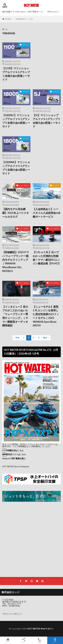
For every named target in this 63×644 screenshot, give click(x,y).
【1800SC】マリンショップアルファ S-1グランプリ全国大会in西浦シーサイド (16, 121)
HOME (8, 19)
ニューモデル (24, 185)
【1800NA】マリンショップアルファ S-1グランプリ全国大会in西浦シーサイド (16, 168)
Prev (18, 338)
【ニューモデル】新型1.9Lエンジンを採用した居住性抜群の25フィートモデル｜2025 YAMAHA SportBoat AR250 (46, 316)
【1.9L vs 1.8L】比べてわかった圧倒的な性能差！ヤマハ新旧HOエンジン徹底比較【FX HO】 (47, 258)
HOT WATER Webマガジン (40, 629)
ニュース (56, 185)
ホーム (8, 640)
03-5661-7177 (14, 604)
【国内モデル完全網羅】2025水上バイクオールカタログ (16, 213)
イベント (26, 45)
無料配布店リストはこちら (14, 454)
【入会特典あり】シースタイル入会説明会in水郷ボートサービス (47, 213)
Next (45, 338)
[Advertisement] (47, 54)
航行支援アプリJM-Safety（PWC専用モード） (23, 12)
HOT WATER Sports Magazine (16, 466)
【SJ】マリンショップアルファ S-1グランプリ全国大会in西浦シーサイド (47, 121)
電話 (39, 640)
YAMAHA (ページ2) (24, 19)
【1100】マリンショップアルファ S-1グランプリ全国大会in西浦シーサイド (16, 74)
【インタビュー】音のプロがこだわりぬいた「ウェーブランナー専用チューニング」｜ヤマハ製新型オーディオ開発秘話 (15, 316)
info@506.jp (14, 606)
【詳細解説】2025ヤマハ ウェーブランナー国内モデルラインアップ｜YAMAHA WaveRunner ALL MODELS (16, 262)
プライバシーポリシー (12, 614)
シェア (24, 640)
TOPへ (55, 640)
